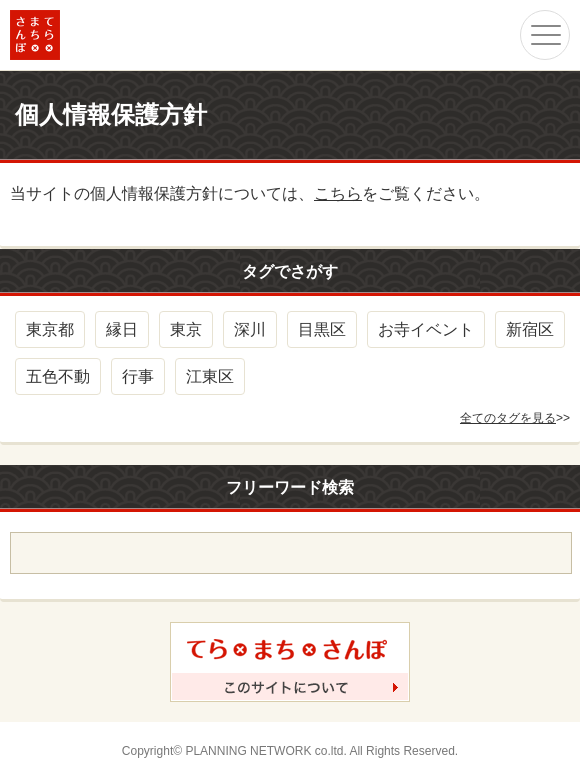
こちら (338, 193)
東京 (186, 329)
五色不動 (58, 376)
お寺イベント (426, 329)
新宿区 (530, 329)
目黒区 (322, 329)
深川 (250, 329)
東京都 (50, 329)
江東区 (210, 376)
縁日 (122, 329)
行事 (138, 376)
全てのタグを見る (508, 418)
